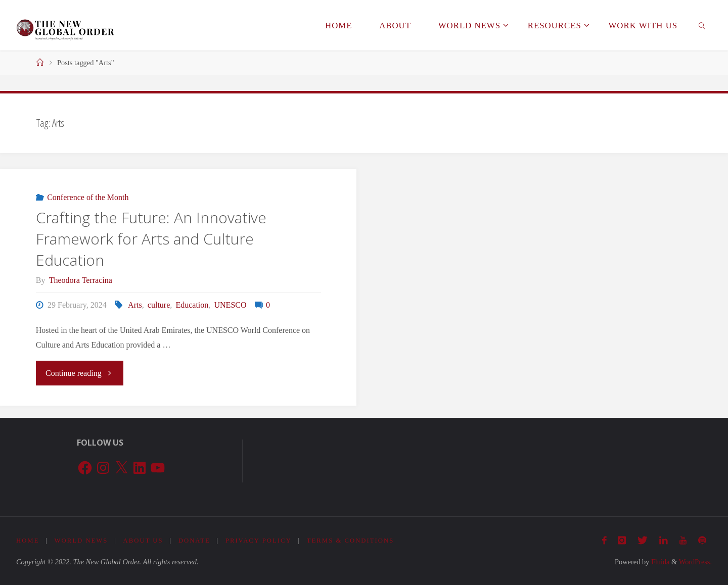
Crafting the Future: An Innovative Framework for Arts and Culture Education (151, 239)
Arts (135, 305)
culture (159, 305)
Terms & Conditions (352, 541)
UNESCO (231, 305)
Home (28, 541)
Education (192, 305)
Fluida (659, 562)
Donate (195, 541)
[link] (702, 25)
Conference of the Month (88, 197)
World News (81, 541)
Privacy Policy (259, 541)
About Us (143, 541)
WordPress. (695, 562)
